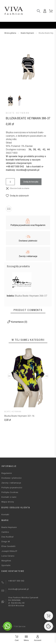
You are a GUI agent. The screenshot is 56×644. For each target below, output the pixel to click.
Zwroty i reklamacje (11, 483)
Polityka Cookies (10, 492)
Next (46, 376)
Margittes (6, 561)
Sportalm (6, 565)
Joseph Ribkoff (9, 551)
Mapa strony (8, 502)
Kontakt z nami (9, 497)
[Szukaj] (39, 11)
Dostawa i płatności (12, 478)
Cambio (5, 532)
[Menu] (26, 638)
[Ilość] (10, 182)
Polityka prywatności (12, 488)
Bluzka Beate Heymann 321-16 (19, 416)
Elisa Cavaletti (9, 546)
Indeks (11, 296)
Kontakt (5, 515)
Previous (10, 376)
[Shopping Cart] (49, 616)
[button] (17, 196)
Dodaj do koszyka (31, 182)
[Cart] (17, 638)
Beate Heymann (18, 113)
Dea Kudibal (8, 537)
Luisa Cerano (8, 556)
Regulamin (7, 473)
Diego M (6, 542)
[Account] (38, 638)
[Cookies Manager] (49, 626)
